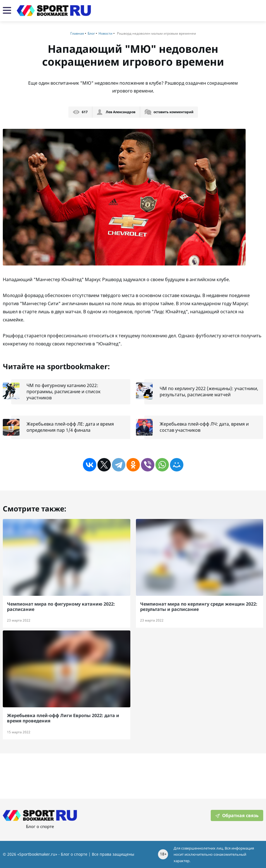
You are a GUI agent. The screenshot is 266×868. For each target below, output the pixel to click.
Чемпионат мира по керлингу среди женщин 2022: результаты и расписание (199, 607)
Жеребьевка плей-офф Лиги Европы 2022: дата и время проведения (63, 718)
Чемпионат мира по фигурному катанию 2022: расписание (61, 607)
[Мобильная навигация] (7, 11)
